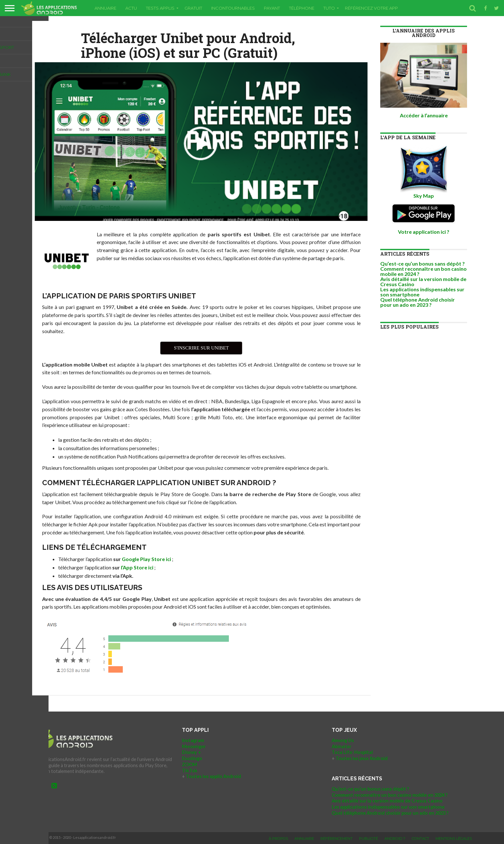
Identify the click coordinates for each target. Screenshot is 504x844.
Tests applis (160, 8)
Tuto (329, 8)
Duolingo (192, 758)
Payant (272, 8)
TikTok (190, 771)
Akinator (342, 746)
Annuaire (105, 8)
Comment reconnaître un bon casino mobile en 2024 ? (423, 271)
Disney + (191, 752)
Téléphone (302, 8)
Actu (131, 8)
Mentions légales (454, 839)
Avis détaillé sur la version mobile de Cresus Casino (423, 281)
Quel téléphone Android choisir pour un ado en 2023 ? (418, 302)
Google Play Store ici (146, 559)
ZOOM (189, 764)
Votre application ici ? (424, 232)
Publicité (369, 839)
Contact (420, 839)
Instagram (193, 740)
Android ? (395, 839)
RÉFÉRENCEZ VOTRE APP (371, 8)
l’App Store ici (137, 567)
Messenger (194, 746)
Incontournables (233, 8)
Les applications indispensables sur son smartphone (422, 292)
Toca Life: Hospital (352, 752)
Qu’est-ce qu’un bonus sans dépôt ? (423, 263)
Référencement (337, 839)
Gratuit (193, 8)
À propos (278, 839)
